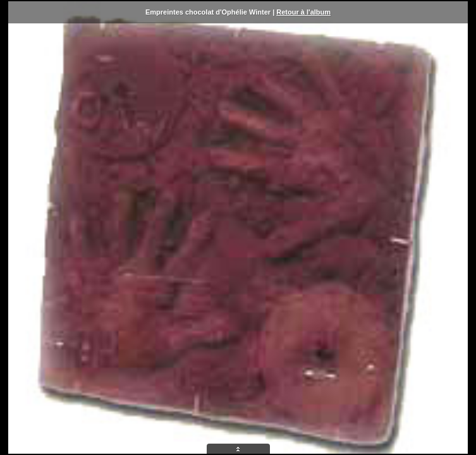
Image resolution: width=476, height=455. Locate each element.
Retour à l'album (303, 12)
